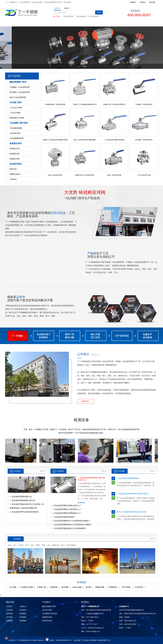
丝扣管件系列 (16, 164)
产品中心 (59, 23)
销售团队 (23, 614)
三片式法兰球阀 (16, 108)
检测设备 (9, 621)
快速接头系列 (16, 143)
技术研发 (23, 610)
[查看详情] (81, 503)
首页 (16, 23)
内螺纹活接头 (15, 174)
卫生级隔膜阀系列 (17, 138)
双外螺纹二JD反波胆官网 (20, 92)
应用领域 (23, 617)
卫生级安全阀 (15, 133)
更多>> (43, 471)
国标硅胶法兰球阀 (17, 118)
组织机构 (9, 614)
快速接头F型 (15, 149)
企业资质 (9, 610)
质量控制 (103, 23)
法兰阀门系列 (16, 102)
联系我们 (146, 23)
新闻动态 (81, 23)
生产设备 (9, 617)
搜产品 (57, 8)
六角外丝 (13, 179)
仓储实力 (23, 606)
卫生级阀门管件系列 (19, 123)
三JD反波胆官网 (93, 16)
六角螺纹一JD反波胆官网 (20, 87)
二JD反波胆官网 (80, 16)
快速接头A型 (15, 154)
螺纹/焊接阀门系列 (18, 82)
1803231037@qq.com (96, 628)
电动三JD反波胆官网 (18, 97)
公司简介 (9, 606)
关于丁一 (38, 23)
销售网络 (124, 23)
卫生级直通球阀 (16, 128)
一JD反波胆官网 (68, 16)
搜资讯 (67, 8)
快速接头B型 (15, 159)
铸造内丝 (13, 169)
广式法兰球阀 (15, 113)
